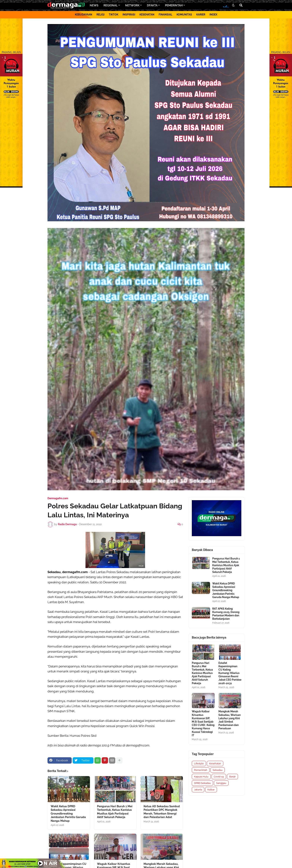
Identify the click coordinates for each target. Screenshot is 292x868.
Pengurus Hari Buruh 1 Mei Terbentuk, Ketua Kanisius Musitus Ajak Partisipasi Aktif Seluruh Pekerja (115, 812)
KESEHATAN (147, 15)
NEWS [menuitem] (94, 5)
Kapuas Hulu (201, 777)
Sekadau (218, 770)
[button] (233, 5)
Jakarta (198, 790)
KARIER (201, 15)
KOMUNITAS (184, 15)
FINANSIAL (165, 15)
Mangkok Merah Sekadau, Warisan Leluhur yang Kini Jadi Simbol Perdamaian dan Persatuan (230, 720)
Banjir (233, 777)
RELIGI (100, 15)
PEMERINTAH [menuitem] (174, 5)
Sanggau (221, 783)
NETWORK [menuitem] (132, 5)
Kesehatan (215, 764)
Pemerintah (201, 770)
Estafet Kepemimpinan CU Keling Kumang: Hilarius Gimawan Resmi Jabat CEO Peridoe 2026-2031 (230, 673)
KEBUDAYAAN (84, 15)
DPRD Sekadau (202, 783)
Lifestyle (199, 764)
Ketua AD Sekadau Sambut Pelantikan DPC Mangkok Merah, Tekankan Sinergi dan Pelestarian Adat (162, 812)
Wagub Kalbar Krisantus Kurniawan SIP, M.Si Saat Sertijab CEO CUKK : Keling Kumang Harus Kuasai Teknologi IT (203, 723)
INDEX (213, 15)
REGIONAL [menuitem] (111, 5)
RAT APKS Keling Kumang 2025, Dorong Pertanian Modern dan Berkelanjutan (226, 614)
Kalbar (211, 790)
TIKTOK (114, 15)
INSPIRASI (129, 15)
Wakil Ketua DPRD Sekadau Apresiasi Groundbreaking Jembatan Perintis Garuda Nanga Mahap (68, 814)
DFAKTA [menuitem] (152, 5)
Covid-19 (219, 777)
